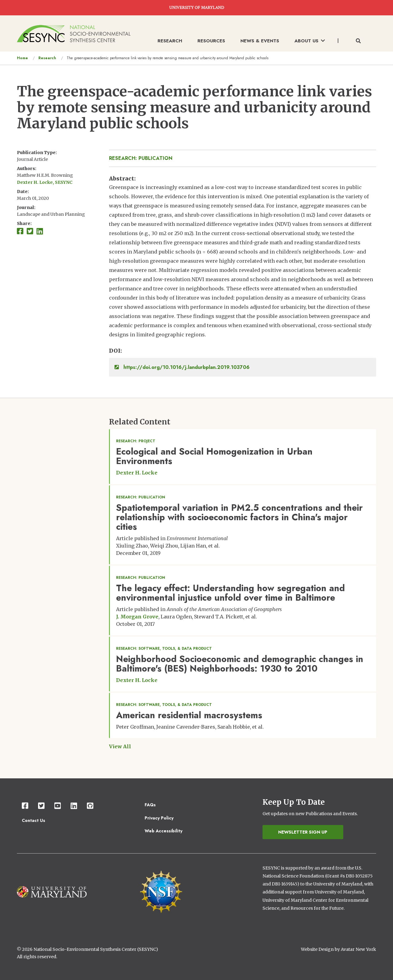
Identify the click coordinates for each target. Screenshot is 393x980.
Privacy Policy (159, 818)
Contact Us (33, 820)
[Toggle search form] (358, 41)
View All (120, 746)
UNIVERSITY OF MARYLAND (197, 8)
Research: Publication (141, 158)
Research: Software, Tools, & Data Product (164, 649)
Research (47, 58)
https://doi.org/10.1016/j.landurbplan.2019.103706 (182, 367)
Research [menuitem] (170, 41)
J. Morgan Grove (137, 617)
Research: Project (136, 441)
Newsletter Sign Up (303, 832)
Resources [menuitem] (211, 41)
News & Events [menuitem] (260, 41)
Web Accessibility (163, 831)
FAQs (150, 805)
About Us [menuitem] (310, 41)
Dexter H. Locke (137, 473)
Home (22, 58)
